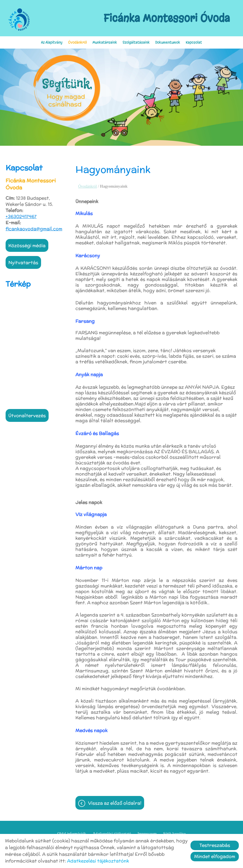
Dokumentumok (168, 42)
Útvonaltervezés (27, 416)
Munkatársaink (105, 42)
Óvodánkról (78, 42)
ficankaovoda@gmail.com (34, 229)
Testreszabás (215, 845)
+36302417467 (21, 217)
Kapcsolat (194, 42)
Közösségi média (27, 246)
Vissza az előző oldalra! (115, 803)
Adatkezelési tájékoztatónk (98, 861)
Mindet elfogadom (215, 856)
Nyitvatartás (23, 263)
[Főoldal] (19, 20)
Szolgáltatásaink (136, 42)
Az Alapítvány (52, 42)
